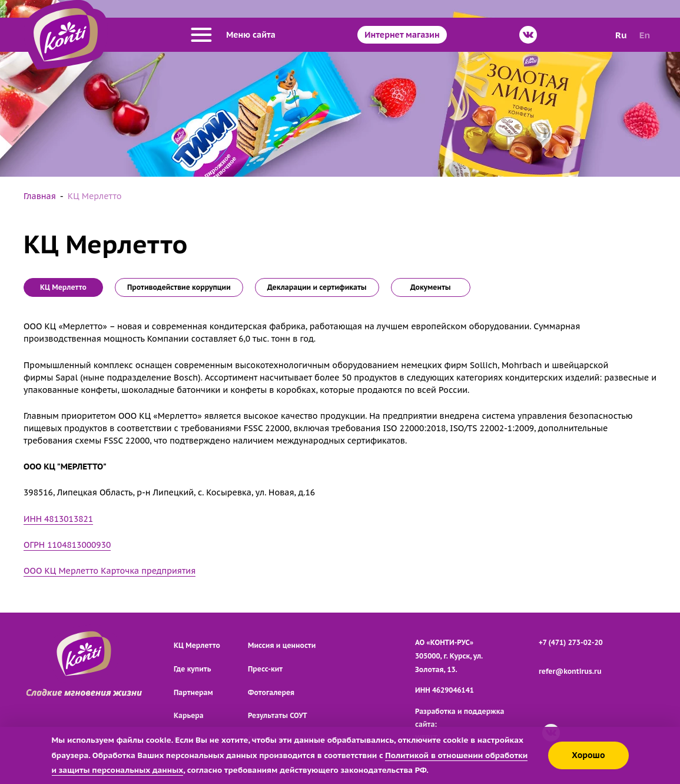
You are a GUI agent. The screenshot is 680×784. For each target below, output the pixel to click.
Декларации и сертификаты (317, 287)
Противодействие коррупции (179, 287)
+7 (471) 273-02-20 (571, 642)
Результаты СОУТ (278, 715)
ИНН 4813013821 (58, 519)
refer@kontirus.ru (570, 671)
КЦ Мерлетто (197, 645)
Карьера (189, 715)
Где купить (192, 669)
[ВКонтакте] (528, 35)
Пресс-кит (265, 669)
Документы (431, 287)
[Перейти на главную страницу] (66, 35)
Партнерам (193, 692)
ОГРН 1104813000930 (67, 545)
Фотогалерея (271, 692)
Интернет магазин (402, 35)
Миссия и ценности (282, 645)
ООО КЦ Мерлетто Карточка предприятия (110, 571)
